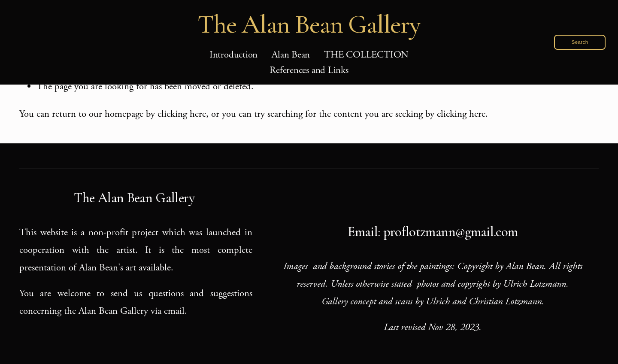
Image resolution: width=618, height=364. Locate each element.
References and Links (309, 70)
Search (580, 42)
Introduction (233, 55)
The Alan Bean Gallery (309, 24)
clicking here (182, 114)
